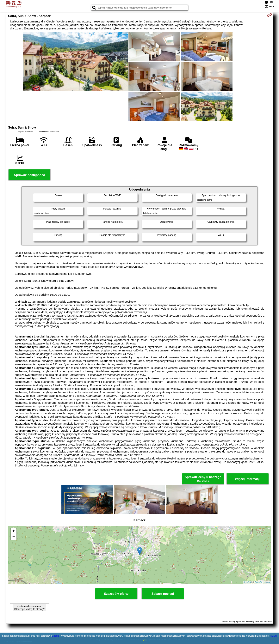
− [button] (14, 537)
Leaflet (248, 582)
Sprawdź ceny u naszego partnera (203, 479)
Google (56, 636)
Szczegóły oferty (116, 594)
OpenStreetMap (262, 582)
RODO (273, 636)
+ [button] (14, 531)
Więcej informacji (248, 479)
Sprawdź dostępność (29, 175)
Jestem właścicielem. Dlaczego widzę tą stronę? (29, 608)
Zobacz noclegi (163, 594)
